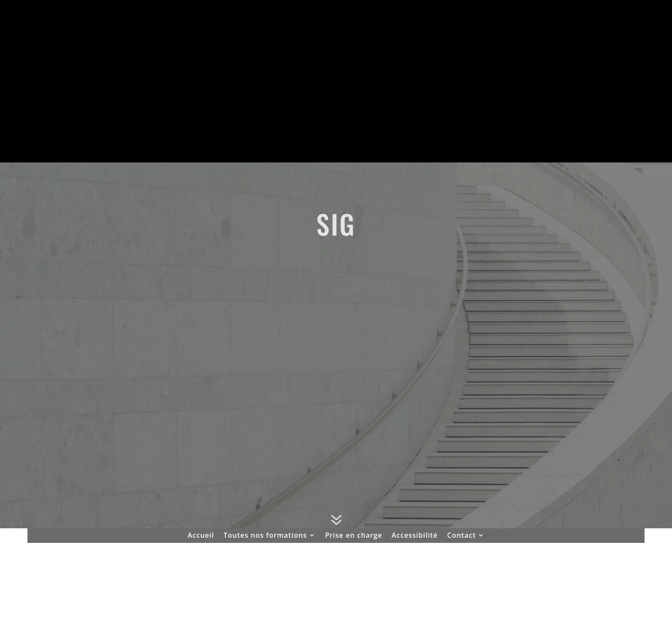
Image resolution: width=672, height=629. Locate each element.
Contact (461, 536)
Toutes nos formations (265, 536)
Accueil (201, 536)
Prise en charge (353, 536)
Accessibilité (415, 536)
